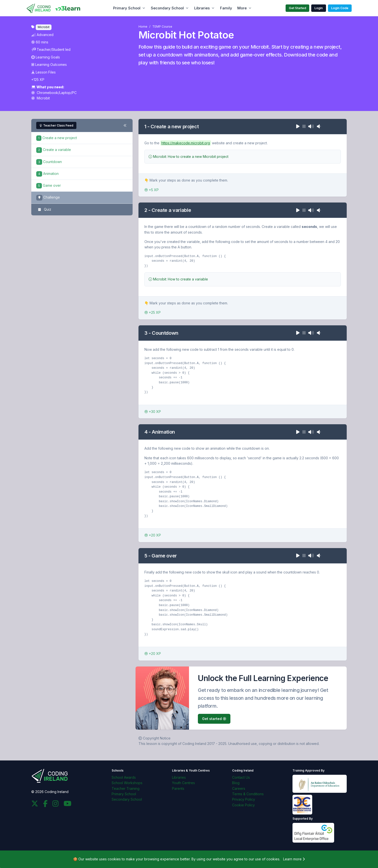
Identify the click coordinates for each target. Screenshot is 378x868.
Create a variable (54, 150)
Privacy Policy (244, 799)
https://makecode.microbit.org (186, 143)
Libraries (202, 8)
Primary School (127, 8)
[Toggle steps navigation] (125, 126)
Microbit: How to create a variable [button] (178, 279)
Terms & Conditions (248, 794)
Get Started (297, 8)
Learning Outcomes (49, 65)
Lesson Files (43, 72)
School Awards (124, 777)
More (242, 8)
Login (319, 8)
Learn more (294, 859)
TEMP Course (162, 27)
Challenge (48, 198)
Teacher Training (126, 788)
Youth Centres (183, 783)
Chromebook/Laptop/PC (54, 93)
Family (226, 8)
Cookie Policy (243, 805)
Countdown (49, 162)
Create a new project (57, 138)
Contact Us (241, 777)
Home (143, 27)
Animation (47, 174)
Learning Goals (46, 57)
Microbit (41, 98)
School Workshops (127, 783)
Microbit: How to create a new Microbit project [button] (189, 157)
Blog (236, 783)
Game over (49, 185)
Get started (214, 719)
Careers (239, 788)
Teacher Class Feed (56, 125)
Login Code (340, 8)
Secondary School (167, 8)
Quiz (44, 210)
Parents (178, 788)
